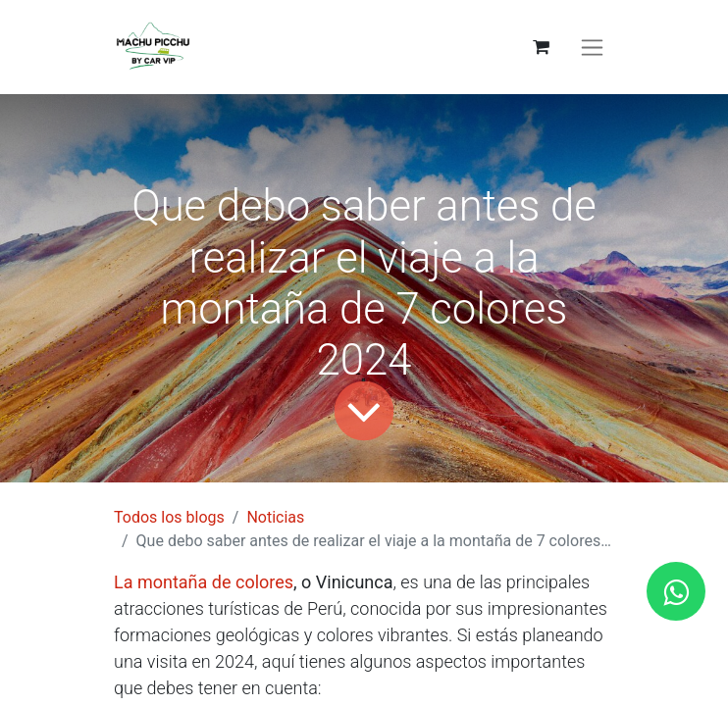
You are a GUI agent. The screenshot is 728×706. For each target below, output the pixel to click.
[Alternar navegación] (592, 48)
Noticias (275, 517)
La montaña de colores (204, 582)
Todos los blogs (169, 517)
